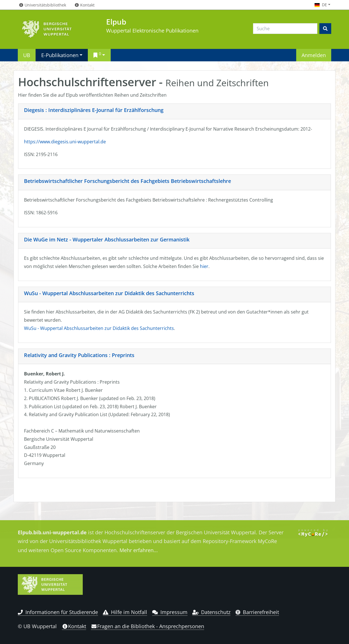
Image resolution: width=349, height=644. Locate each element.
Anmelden (314, 55)
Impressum (170, 612)
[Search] (285, 29)
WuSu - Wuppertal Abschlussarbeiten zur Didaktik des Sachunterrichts (109, 293)
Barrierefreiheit (257, 612)
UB (27, 55)
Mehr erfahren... (139, 550)
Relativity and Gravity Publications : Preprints (79, 355)
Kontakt (74, 626)
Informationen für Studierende (58, 612)
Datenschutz (211, 612)
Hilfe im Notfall (125, 612)
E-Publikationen (60, 55)
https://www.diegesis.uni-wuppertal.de (65, 142)
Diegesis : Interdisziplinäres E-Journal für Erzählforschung (94, 110)
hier (204, 266)
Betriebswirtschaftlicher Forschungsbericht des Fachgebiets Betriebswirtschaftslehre (127, 181)
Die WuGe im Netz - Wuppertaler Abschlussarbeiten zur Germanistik (107, 239)
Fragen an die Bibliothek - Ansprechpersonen (148, 626)
